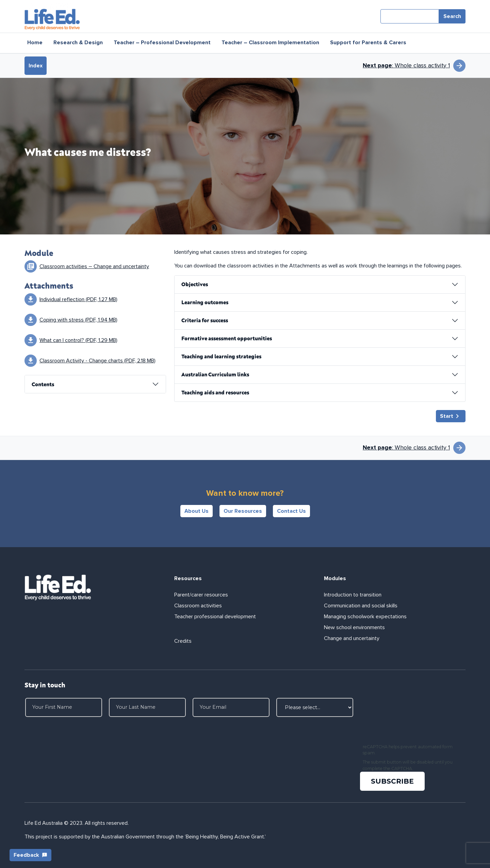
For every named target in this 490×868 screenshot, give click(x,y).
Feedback (30, 855)
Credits (183, 641)
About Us (197, 511)
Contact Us (291, 511)
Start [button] (451, 416)
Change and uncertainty (352, 638)
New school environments (354, 627)
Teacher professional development (215, 617)
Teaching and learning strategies (221, 356)
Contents (43, 384)
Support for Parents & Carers (368, 43)
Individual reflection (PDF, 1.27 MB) (78, 299)
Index (36, 66)
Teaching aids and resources (215, 392)
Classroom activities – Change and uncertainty (94, 266)
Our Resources (243, 511)
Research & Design (78, 43)
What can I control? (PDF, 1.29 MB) (78, 340)
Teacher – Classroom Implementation (270, 43)
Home (35, 43)
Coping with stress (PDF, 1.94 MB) (78, 320)
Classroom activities (198, 606)
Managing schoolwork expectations (365, 617)
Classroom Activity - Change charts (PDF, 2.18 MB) (97, 361)
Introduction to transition (353, 595)
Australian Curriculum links (215, 374)
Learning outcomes (205, 302)
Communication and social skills (361, 606)
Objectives (195, 284)
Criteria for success (205, 320)
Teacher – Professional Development (162, 43)
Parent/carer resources (201, 595)
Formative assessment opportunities (227, 338)
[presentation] (412, 719)
